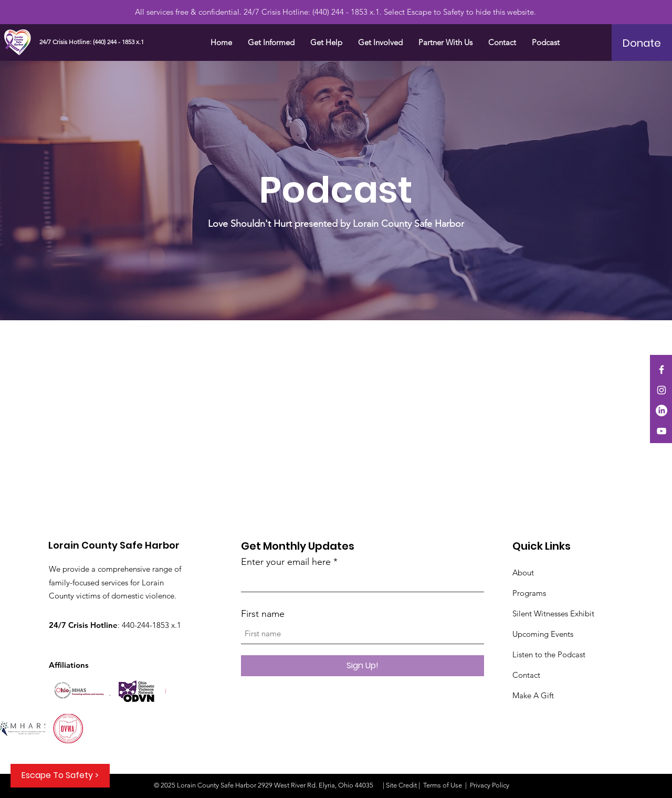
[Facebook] (661, 370)
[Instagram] (661, 390)
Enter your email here (286, 562)
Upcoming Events (543, 634)
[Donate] (642, 43)
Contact (526, 675)
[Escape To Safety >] (60, 776)
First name (263, 614)
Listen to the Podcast (549, 654)
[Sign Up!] (363, 666)
